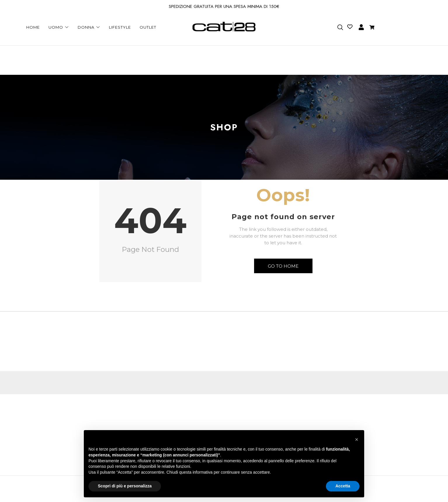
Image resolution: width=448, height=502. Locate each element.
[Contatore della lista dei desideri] (348, 27)
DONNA (89, 27)
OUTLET (148, 27)
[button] (357, 439)
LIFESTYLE (120, 27)
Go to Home (283, 266)
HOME (33, 27)
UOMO (59, 27)
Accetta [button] (343, 486)
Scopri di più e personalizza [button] (125, 486)
